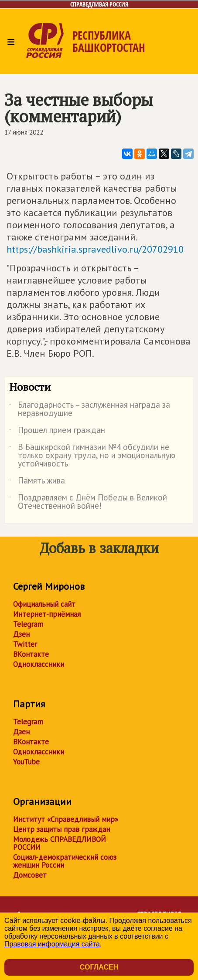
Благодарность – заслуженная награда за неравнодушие (90, 409)
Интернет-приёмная (47, 614)
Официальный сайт (44, 604)
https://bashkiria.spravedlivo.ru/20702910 (95, 249)
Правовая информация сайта (52, 944)
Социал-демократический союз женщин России (65, 861)
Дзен (21, 634)
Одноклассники (39, 664)
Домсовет (30, 875)
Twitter (25, 644)
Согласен (99, 967)
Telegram (28, 624)
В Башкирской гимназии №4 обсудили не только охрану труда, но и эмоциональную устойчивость (92, 456)
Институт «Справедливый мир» (66, 819)
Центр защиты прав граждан (61, 829)
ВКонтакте (31, 654)
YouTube (26, 762)
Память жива (37, 482)
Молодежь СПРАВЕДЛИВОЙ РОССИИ (60, 843)
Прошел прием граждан (57, 432)
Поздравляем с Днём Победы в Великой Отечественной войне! (88, 502)
